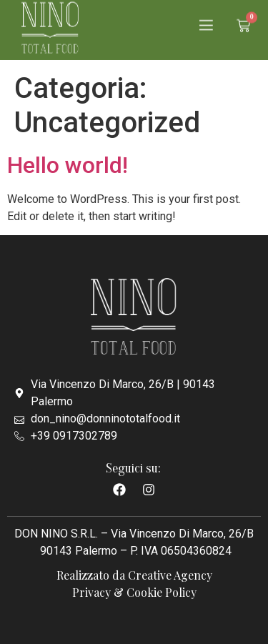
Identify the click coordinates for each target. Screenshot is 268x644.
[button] (206, 22)
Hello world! (68, 165)
